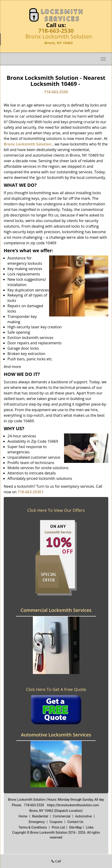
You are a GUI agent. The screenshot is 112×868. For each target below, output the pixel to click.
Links (90, 827)
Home (23, 816)
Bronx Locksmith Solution (28, 144)
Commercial (62, 816)
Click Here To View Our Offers (56, 510)
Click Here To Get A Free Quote (56, 689)
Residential (40, 816)
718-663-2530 (56, 31)
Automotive (84, 816)
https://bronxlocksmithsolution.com (73, 805)
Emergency (37, 822)
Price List (58, 827)
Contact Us (75, 822)
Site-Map (76, 827)
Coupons (56, 822)
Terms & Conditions (33, 827)
